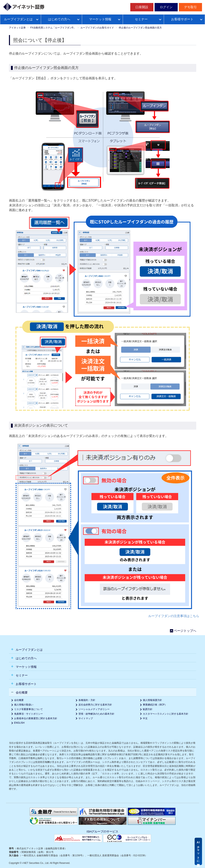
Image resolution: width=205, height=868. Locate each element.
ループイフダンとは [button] (29, 650)
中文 (145, 718)
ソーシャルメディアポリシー (94, 709)
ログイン (166, 7)
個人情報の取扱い (24, 705)
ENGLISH (19, 723)
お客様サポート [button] (26, 684)
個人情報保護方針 (152, 700)
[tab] (103, 649)
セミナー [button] (21, 675)
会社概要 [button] (21, 692)
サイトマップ (86, 718)
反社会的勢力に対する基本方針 (95, 705)
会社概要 (19, 700)
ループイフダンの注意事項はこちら (174, 616)
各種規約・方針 (87, 700)
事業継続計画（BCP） (155, 705)
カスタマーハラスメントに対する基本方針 (166, 714)
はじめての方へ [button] (26, 658)
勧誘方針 (148, 709)
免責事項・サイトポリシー (28, 714)
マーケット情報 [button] (26, 667)
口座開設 (142, 7)
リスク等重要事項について (28, 709)
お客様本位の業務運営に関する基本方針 (36, 718)
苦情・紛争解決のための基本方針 (96, 714)
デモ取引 (190, 7)
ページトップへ (185, 631)
